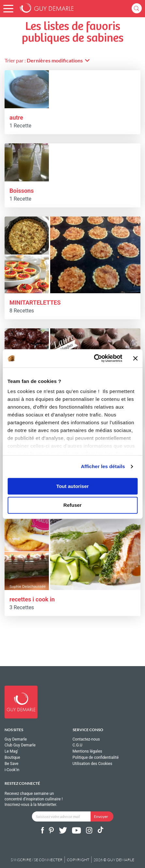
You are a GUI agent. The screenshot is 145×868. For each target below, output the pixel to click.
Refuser (73, 505)
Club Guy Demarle (20, 745)
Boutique (12, 757)
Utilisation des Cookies (93, 764)
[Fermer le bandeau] (135, 358)
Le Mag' (11, 751)
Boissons (22, 191)
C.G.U (78, 745)
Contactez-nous (86, 739)
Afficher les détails (103, 466)
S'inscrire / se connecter (37, 860)
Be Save (11, 764)
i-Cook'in (12, 770)
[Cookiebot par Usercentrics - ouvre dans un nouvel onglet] (94, 358)
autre (16, 118)
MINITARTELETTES (35, 302)
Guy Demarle (16, 739)
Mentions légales (87, 751)
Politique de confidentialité (96, 757)
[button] (8, 9)
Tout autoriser (73, 486)
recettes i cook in (32, 599)
